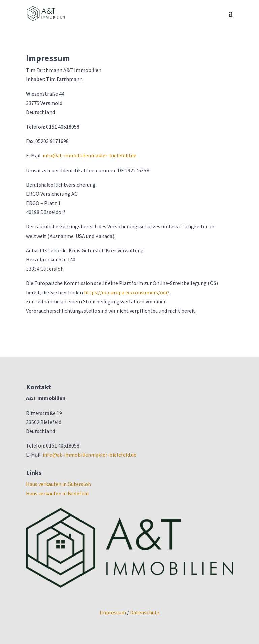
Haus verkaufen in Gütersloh (58, 484)
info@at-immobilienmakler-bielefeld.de (90, 155)
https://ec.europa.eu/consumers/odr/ (127, 292)
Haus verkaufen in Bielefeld (57, 493)
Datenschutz (145, 612)
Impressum (113, 612)
